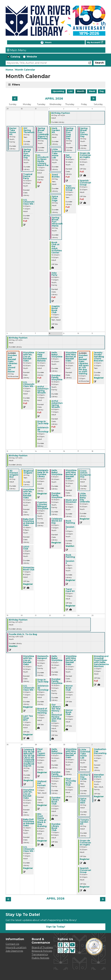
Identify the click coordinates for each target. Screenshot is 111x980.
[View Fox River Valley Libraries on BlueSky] (72, 950)
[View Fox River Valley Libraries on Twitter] (66, 945)
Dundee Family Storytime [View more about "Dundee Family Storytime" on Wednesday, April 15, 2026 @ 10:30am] (57, 495)
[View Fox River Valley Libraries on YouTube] (72, 945)
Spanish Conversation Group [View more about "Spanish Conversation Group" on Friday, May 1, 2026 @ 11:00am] (87, 870)
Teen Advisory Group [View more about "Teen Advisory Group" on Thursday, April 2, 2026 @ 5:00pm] (70, 188)
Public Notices (40, 958)
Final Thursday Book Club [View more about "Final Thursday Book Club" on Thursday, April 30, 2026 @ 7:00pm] (71, 782)
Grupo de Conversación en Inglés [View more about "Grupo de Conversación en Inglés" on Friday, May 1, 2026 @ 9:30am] (87, 843)
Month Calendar (25, 70)
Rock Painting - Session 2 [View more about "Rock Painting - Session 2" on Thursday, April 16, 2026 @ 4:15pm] (70, 559)
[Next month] (93, 99)
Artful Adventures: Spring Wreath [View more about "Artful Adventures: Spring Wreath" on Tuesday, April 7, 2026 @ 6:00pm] (44, 390)
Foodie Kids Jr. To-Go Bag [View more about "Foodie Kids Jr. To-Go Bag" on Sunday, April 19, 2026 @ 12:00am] (23, 634)
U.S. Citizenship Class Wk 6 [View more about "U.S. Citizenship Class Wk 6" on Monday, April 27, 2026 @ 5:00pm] (29, 849)
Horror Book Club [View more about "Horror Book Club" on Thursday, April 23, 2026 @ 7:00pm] (69, 712)
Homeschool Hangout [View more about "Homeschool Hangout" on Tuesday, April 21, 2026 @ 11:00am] (44, 657)
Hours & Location (16, 947)
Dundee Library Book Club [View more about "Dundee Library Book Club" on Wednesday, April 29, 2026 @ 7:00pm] (56, 827)
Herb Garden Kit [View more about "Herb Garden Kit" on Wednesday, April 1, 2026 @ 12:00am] (56, 130)
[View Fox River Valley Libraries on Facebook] (60, 945)
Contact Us (12, 944)
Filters (16, 85)
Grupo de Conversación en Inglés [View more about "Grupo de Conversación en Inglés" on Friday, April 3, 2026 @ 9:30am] (87, 155)
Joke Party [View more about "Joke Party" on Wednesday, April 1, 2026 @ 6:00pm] (54, 274)
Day (102, 91)
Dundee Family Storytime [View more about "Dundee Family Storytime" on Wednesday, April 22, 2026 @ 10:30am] (57, 681)
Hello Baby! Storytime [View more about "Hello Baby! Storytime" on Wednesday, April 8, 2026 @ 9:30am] (57, 355)
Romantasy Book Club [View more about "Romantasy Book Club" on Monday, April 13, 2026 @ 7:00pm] (29, 569)
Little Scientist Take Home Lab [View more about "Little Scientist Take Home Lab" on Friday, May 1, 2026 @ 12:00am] (85, 754)
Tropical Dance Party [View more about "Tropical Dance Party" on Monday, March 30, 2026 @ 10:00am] (28, 176)
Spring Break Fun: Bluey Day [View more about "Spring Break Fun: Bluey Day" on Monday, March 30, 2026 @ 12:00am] (27, 153)
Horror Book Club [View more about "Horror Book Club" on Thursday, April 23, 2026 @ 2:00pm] (69, 688)
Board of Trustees (42, 947)
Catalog (15, 57)
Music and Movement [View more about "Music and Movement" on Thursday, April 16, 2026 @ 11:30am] (72, 501)
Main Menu (17, 50)
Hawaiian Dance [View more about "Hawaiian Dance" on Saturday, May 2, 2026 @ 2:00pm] (99, 776)
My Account (94, 42)
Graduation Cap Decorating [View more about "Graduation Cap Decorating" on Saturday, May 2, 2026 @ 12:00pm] (100, 751)
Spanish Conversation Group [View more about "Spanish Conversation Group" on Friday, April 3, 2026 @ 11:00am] (87, 183)
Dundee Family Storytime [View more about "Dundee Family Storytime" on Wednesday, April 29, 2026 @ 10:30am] (57, 774)
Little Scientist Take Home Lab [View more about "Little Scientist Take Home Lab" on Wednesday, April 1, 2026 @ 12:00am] (57, 153)
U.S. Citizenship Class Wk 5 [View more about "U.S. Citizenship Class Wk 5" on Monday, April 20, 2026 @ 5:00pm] (29, 688)
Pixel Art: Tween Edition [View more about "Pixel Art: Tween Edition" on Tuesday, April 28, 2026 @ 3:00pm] (41, 752)
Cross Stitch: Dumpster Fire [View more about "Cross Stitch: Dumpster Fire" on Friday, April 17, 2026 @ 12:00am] (86, 474)
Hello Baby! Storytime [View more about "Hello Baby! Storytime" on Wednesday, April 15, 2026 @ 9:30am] (57, 472)
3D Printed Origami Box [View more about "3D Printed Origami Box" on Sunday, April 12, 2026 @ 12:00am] (14, 474)
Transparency (40, 954)
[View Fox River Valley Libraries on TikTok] (66, 950)
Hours (51, 43)
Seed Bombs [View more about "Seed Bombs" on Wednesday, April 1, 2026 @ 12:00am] (56, 176)
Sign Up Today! (56, 927)
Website (32, 57)
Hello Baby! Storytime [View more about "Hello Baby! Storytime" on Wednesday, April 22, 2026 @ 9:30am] (57, 658)
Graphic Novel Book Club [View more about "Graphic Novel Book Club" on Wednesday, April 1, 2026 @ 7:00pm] (56, 309)
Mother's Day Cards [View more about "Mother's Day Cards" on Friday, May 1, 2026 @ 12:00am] (85, 777)
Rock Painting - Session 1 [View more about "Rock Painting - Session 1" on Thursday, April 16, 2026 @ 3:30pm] (70, 525)
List (71, 91)
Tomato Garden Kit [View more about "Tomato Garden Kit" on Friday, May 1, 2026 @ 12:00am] (85, 822)
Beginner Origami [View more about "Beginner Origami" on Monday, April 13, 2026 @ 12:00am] (29, 472)
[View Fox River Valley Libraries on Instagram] (60, 950)
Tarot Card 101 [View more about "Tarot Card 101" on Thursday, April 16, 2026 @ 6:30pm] (70, 590)
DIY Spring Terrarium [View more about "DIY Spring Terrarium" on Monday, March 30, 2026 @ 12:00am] (29, 130)
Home (9, 70)
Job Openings (14, 951)
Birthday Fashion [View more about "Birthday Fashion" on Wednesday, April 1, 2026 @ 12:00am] (61, 113)
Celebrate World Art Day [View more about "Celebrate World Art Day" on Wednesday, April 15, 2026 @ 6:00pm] (57, 521)
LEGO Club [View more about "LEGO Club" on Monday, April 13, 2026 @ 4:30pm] (26, 548)
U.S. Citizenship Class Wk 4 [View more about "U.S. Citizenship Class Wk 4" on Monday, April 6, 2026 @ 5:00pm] (29, 384)
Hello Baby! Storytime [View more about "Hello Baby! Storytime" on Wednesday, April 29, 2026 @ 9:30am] (57, 751)
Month (81, 91)
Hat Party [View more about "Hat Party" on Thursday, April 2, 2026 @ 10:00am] (69, 156)
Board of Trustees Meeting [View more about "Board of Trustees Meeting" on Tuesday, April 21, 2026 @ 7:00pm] (42, 711)
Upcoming (58, 91)
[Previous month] (15, 99)
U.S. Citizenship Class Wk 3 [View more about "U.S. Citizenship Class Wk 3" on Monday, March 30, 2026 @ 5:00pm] (29, 202)
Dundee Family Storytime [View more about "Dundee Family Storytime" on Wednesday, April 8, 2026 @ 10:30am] (57, 377)
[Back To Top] (16, 975)
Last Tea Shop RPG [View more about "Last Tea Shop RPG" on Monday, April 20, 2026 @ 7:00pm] (28, 718)
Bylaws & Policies (42, 951)
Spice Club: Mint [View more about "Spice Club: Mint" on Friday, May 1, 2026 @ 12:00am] (83, 801)
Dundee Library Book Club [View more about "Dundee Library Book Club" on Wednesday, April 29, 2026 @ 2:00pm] (56, 801)
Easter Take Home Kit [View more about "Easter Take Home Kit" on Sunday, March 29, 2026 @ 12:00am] (13, 131)
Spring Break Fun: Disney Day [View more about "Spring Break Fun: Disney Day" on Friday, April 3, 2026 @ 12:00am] (84, 132)
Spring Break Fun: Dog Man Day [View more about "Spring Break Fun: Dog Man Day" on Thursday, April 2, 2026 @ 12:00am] (70, 133)
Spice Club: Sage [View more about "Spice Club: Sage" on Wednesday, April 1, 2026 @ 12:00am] (55, 198)
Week (92, 91)
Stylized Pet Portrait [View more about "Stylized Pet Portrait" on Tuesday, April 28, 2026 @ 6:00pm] (42, 783)
